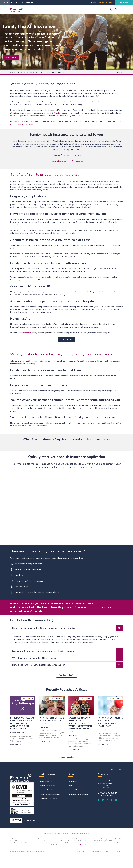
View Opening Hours (107, 795)
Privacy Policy (73, 845)
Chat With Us (124, 2)
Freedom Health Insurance (27, 254)
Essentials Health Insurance (49, 790)
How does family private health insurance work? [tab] (67, 665)
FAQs (70, 785)
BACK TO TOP (117, 770)
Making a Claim (74, 790)
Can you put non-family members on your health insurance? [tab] (67, 651)
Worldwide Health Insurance (50, 794)
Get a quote (11, 57)
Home (13, 72)
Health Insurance (36, 72)
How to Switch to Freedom (78, 794)
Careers (108, 851)
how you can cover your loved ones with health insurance (55, 121)
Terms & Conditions (95, 851)
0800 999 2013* (109, 793)
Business (15, 2)
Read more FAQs (67, 675)
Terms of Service (86, 845)
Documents (73, 781)
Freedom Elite (25, 333)
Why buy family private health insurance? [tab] (67, 658)
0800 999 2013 (105, 2)
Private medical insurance (65, 113)
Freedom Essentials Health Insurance (66, 161)
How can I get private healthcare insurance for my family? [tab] (67, 628)
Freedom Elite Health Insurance (67, 155)
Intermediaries (27, 2)
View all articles (67, 757)
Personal (5, 2)
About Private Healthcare (49, 798)
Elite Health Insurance (47, 785)
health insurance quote (59, 639)
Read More (16, 745)
